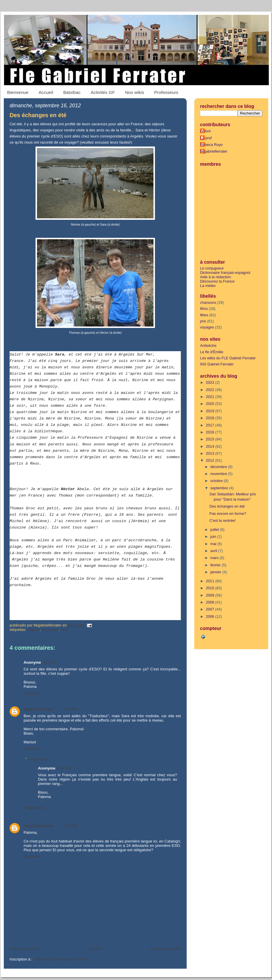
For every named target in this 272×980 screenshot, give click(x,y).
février (216, 565)
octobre (217, 481)
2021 (211, 397)
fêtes (204, 315)
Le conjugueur (212, 268)
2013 (211, 453)
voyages (207, 327)
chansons (208, 302)
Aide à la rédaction (216, 277)
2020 (211, 404)
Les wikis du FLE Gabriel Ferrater (228, 358)
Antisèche (208, 346)
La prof (206, 138)
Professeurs (166, 92)
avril (214, 551)
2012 (211, 460)
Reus (64, 630)
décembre (219, 467)
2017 (211, 425)
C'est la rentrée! (222, 521)
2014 (211, 446)
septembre (220, 488)
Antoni (205, 131)
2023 (211, 382)
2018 (211, 418)
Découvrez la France (217, 281)
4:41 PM (70, 709)
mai (214, 544)
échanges (50, 630)
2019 (211, 411)
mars (215, 558)
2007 (211, 609)
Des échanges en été (38, 115)
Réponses (38, 759)
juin (214, 537)
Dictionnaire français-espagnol (225, 273)
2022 (211, 390)
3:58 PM (50, 662)
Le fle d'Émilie (212, 352)
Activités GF (103, 92)
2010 (211, 588)
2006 (211, 616)
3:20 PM (70, 826)
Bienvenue (18, 92)
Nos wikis (134, 92)
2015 (211, 439)
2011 (211, 581)
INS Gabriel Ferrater (217, 364)
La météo (208, 286)
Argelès (34, 630)
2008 (211, 602)
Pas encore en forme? (228, 514)
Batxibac (72, 92)
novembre (219, 474)
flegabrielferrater (39, 709)
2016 (211, 432)
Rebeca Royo (211, 145)
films (204, 309)
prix (203, 321)
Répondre (32, 693)
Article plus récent (25, 949)
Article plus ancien (165, 949)
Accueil (46, 92)
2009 (211, 595)
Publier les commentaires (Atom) (61, 959)
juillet (215, 530)
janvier (216, 572)
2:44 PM (64, 768)
